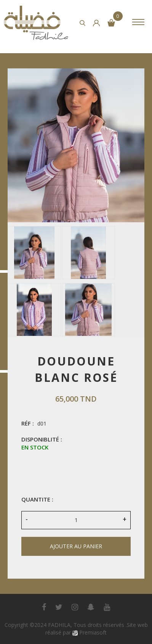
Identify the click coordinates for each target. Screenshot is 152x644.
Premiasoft (93, 632)
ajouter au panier (76, 546)
